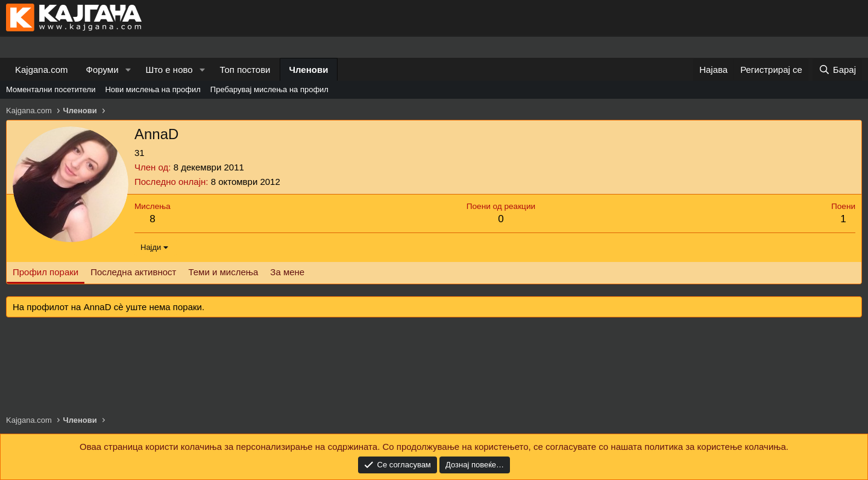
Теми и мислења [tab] (223, 272)
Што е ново (169, 70)
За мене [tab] (287, 272)
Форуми (102, 70)
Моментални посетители (51, 89)
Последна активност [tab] (133, 272)
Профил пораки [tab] (46, 272)
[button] (128, 70)
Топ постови (245, 70)
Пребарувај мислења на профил (269, 89)
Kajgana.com (42, 70)
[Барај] (837, 70)
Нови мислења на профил (153, 89)
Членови (309, 70)
